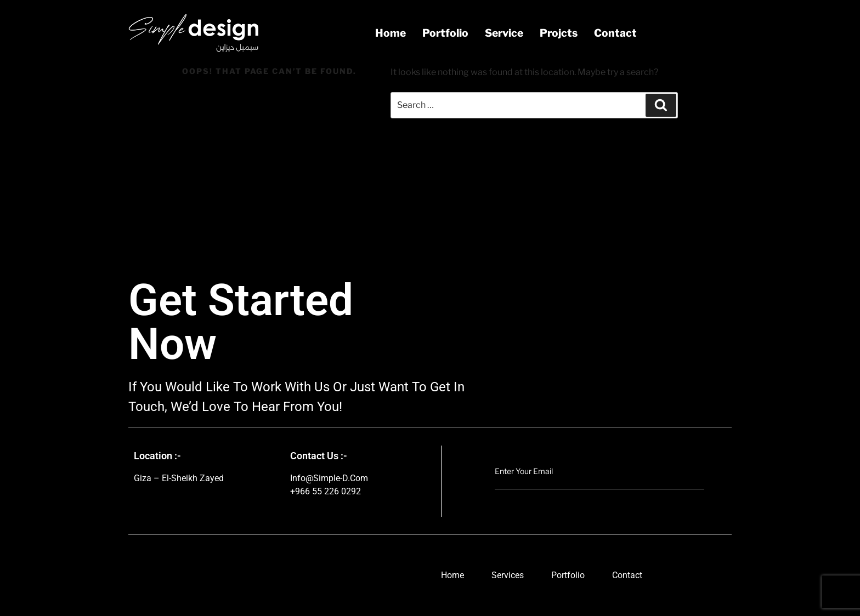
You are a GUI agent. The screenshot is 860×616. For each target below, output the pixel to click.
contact (615, 33)
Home (391, 33)
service (504, 33)
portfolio (445, 33)
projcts (559, 33)
